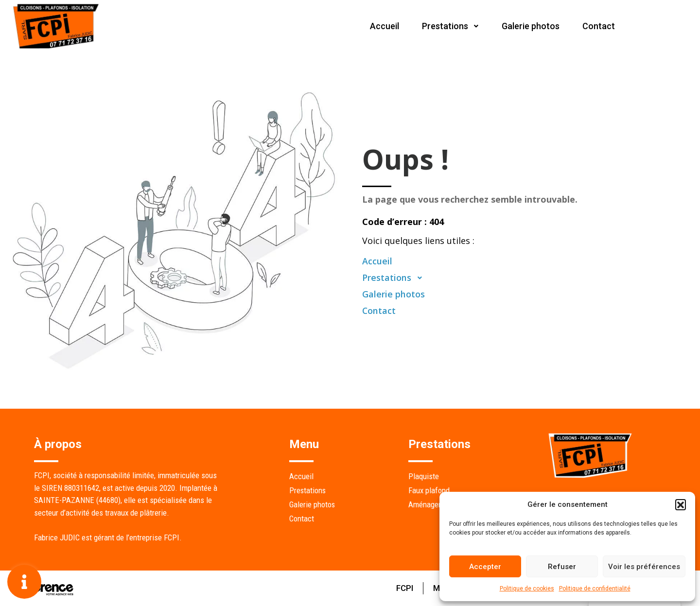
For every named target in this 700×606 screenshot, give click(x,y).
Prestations (449, 26)
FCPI (403, 588)
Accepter (485, 567)
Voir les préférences (644, 567)
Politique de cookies (527, 589)
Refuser (562, 567)
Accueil (382, 26)
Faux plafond (429, 490)
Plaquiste (424, 476)
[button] (681, 504)
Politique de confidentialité (595, 589)
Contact (598, 26)
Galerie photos (530, 26)
